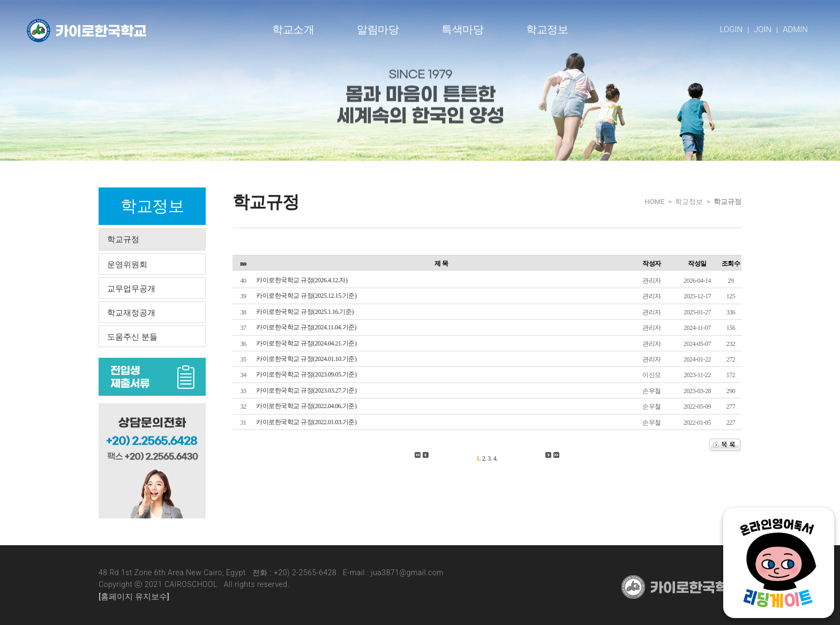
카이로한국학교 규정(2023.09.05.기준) (306, 374)
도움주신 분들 (132, 337)
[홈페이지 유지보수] (134, 597)
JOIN (763, 29)
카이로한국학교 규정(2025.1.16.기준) (305, 312)
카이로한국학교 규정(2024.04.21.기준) (306, 343)
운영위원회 (127, 265)
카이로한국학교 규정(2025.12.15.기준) (306, 296)
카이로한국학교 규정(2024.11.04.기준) (306, 327)
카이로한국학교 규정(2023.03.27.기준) (306, 390)
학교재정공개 (131, 313)
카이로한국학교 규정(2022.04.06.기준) (306, 406)
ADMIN (795, 29)
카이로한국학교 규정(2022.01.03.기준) (306, 422)
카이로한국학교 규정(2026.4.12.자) (302, 280)
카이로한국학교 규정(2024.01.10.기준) (306, 359)
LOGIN (732, 29)
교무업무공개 (131, 289)
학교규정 (123, 239)
